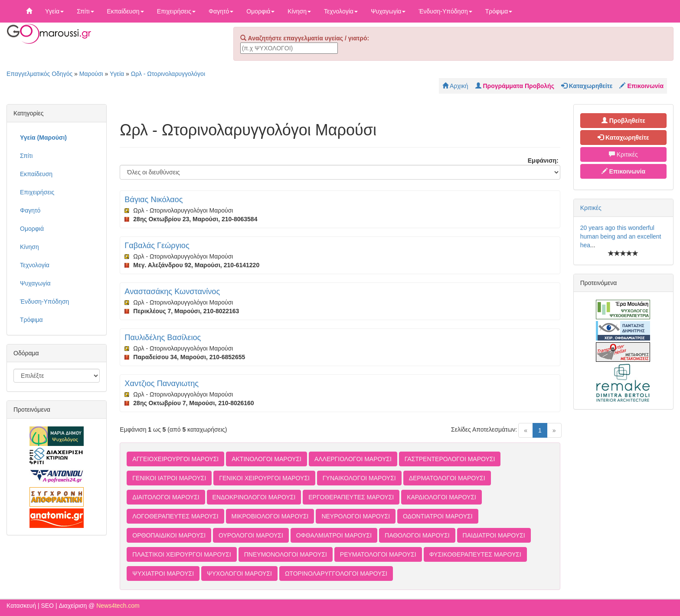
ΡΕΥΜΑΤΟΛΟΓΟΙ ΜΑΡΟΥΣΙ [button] (378, 554)
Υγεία (54, 11)
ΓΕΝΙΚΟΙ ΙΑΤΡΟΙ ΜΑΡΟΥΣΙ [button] (169, 478)
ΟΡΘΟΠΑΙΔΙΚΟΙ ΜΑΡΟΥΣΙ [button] (169, 535)
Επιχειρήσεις (176, 11)
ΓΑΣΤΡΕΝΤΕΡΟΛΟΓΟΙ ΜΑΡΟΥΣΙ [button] (450, 459)
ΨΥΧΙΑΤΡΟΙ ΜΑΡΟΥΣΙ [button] (163, 573)
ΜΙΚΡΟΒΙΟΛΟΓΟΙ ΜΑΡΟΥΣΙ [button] (270, 516)
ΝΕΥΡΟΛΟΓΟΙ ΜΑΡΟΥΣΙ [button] (356, 516)
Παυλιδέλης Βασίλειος (163, 337)
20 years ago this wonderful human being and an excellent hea (621, 236)
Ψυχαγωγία (388, 11)
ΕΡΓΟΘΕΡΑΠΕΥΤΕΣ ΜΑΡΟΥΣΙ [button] (351, 497)
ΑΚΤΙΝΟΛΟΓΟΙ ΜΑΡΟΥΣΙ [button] (266, 459)
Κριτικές (623, 154)
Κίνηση (299, 11)
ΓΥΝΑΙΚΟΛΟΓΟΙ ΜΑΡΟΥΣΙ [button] (359, 478)
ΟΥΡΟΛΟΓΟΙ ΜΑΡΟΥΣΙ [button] (251, 535)
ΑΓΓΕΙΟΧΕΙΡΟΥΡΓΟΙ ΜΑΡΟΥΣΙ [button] (175, 459)
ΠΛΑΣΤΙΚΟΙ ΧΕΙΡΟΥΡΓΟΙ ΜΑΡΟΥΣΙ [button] (182, 554)
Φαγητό (221, 11)
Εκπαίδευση (126, 11)
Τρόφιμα (499, 11)
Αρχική (455, 86)
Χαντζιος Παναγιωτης (162, 383)
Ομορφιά (260, 11)
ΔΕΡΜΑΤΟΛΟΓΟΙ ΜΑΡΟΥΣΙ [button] (447, 478)
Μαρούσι (91, 74)
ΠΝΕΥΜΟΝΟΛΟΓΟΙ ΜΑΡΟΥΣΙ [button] (286, 554)
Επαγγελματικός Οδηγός (39, 74)
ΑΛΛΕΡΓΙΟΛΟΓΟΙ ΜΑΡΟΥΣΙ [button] (353, 459)
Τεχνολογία (341, 11)
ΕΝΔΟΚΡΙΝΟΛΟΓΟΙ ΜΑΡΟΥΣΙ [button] (254, 497)
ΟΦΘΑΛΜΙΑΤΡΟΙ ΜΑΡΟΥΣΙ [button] (334, 535)
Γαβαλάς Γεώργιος (157, 246)
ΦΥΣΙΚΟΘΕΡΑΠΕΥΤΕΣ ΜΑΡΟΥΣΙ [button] (475, 554)
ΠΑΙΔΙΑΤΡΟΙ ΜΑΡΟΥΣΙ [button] (494, 535)
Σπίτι (85, 11)
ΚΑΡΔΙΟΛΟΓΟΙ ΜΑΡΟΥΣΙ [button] (441, 497)
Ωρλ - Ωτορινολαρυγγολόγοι (168, 74)
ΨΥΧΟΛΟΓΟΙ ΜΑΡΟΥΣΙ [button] (239, 573)
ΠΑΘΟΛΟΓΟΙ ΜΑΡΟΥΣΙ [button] (417, 535)
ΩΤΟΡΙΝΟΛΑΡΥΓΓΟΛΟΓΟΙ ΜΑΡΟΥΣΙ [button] (336, 573)
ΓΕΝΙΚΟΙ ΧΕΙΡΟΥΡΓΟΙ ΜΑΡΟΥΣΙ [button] (264, 478)
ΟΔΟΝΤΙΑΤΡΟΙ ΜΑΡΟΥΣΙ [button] (438, 516)
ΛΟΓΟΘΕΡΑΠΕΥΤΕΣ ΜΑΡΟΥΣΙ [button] (175, 516)
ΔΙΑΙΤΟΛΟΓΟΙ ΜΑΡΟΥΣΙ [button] (166, 497)
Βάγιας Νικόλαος (154, 200)
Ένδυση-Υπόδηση (445, 11)
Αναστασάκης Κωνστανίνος (172, 292)
